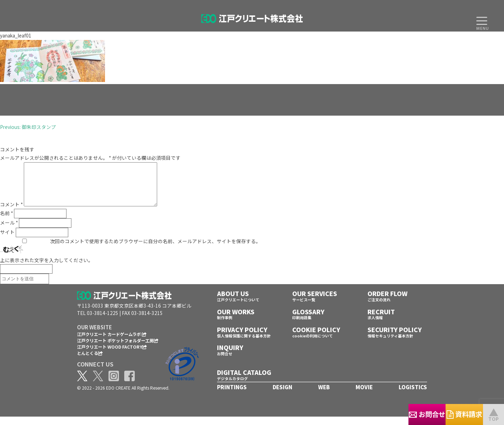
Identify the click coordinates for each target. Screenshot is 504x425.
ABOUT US (233, 302)
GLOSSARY (308, 320)
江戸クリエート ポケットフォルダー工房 (118, 349)
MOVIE (364, 395)
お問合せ (378, 414)
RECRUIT (381, 320)
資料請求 (448, 414)
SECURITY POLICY (395, 338)
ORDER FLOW (387, 302)
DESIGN (282, 395)
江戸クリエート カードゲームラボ (112, 342)
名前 (6, 221)
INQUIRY (230, 356)
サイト (7, 240)
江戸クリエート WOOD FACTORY (112, 355)
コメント (11, 213)
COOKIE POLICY (316, 338)
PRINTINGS (232, 395)
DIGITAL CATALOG (244, 381)
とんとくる (90, 361)
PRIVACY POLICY (242, 338)
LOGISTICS (413, 395)
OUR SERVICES (315, 302)
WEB (324, 395)
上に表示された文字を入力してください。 (47, 268)
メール (9, 231)
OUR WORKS (236, 320)
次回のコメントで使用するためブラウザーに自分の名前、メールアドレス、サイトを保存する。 (155, 249)
